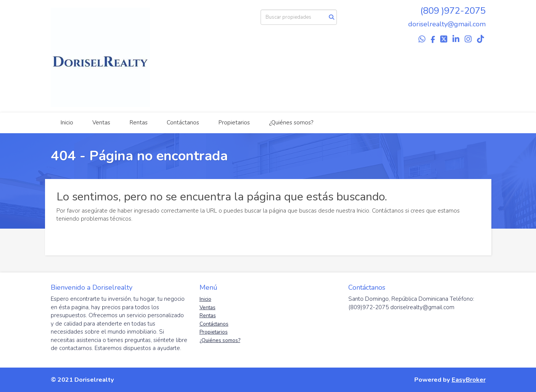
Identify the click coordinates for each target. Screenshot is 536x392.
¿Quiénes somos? (291, 123)
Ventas (101, 123)
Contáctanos (183, 123)
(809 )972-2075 (453, 11)
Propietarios (234, 123)
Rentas (138, 123)
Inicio (67, 123)
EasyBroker (469, 380)
